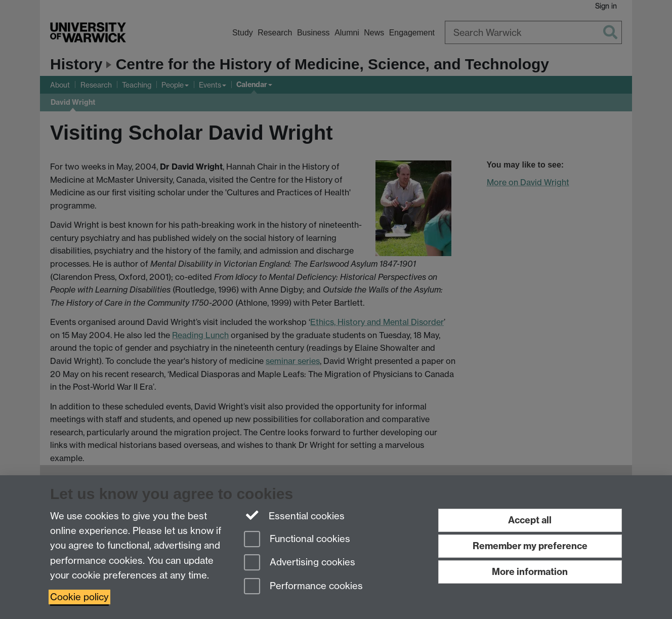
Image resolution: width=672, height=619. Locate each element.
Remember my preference (530, 546)
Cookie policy (79, 597)
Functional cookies (297, 540)
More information (530, 572)
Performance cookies (303, 587)
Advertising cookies (300, 563)
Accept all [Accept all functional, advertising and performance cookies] (530, 520)
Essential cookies (294, 515)
